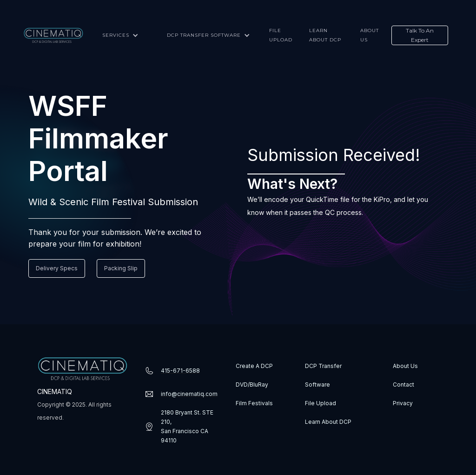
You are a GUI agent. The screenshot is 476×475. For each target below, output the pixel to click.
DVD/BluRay (252, 385)
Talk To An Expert (420, 35)
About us (370, 35)
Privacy (403, 403)
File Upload (321, 403)
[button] (119, 35)
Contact (403, 385)
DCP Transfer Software (323, 375)
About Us (405, 366)
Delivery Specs (57, 268)
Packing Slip (121, 268)
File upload (281, 35)
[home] (53, 35)
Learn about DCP (325, 35)
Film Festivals (254, 403)
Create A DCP (254, 366)
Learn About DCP (328, 422)
